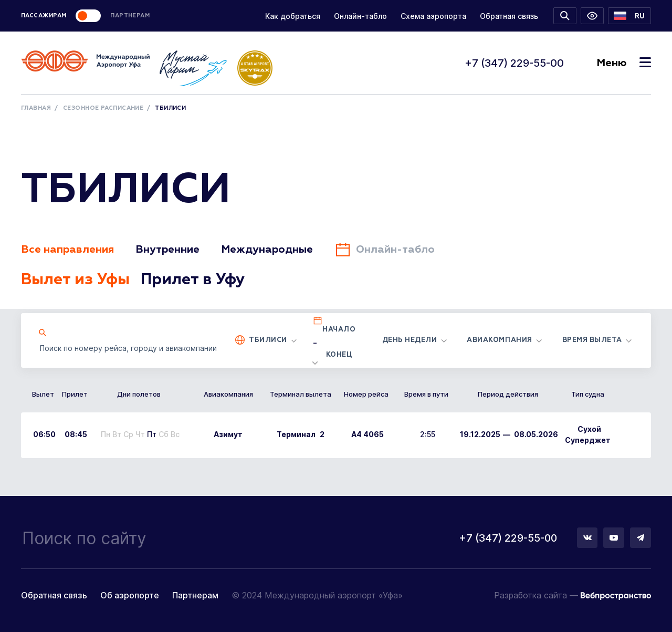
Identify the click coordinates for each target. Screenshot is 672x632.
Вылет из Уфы (76, 280)
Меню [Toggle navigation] (624, 63)
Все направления (67, 250)
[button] (629, 16)
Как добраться (293, 16)
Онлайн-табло (360, 16)
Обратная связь (509, 16)
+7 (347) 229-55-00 (514, 63)
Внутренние (167, 250)
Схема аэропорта (433, 16)
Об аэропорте (130, 595)
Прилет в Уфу (193, 280)
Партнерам (195, 595)
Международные (267, 250)
